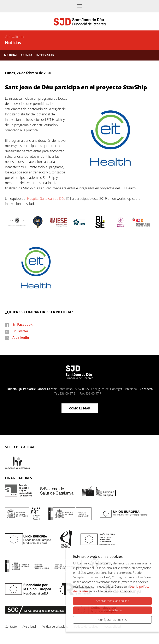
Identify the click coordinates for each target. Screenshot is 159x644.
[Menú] (79, 6)
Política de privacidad (55, 626)
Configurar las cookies (113, 620)
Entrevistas (45, 55)
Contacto (146, 389)
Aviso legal (29, 626)
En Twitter (20, 331)
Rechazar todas (113, 610)
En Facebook (22, 324)
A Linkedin (21, 338)
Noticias (13, 43)
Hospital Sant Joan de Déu (46, 199)
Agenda (26, 55)
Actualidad (14, 37)
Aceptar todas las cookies (112, 601)
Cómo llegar (80, 408)
